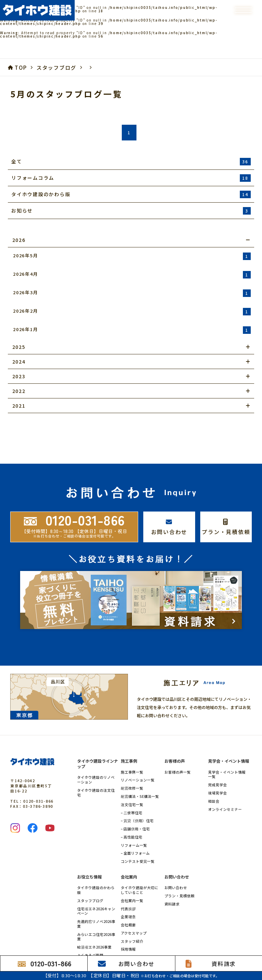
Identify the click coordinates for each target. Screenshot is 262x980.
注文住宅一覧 (132, 779)
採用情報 (128, 924)
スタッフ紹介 (132, 916)
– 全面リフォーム (135, 828)
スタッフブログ (90, 875)
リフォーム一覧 (134, 820)
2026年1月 (132, 330)
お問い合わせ (176, 862)
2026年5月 (132, 256)
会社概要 (128, 900)
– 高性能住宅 (132, 812)
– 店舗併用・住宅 (135, 804)
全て (131, 162)
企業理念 (128, 891)
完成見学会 (217, 760)
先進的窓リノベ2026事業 (96, 899)
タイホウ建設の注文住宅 (96, 767)
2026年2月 (132, 311)
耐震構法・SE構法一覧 (140, 771)
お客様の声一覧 (178, 747)
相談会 (214, 776)
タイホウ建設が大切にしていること (140, 865)
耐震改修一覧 (132, 763)
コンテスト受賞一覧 (138, 836)
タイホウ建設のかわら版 (96, 865)
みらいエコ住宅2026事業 (96, 912)
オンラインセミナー (225, 784)
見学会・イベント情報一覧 (227, 749)
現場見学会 (217, 768)
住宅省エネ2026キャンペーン (96, 886)
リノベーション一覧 (138, 755)
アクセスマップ (134, 908)
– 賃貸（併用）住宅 (137, 795)
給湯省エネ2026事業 (94, 922)
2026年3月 (132, 293)
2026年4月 (132, 275)
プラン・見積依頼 (179, 871)
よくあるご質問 (90, 930)
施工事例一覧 (132, 747)
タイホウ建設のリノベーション (96, 754)
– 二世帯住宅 (132, 787)
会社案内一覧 (132, 875)
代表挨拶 (128, 883)
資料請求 (172, 879)
